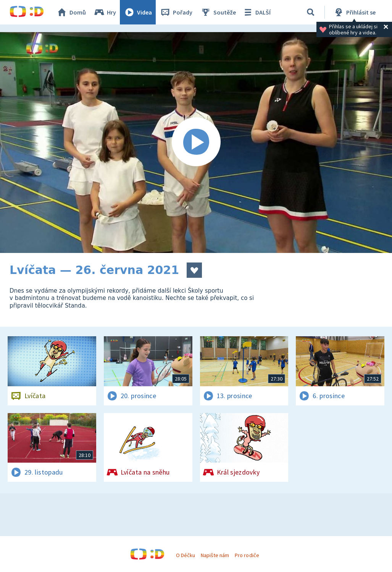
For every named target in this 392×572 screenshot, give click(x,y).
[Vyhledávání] (311, 12)
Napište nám (215, 555)
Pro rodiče (247, 555)
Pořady (176, 12)
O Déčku (186, 555)
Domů (71, 12)
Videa (138, 12)
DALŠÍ (256, 12)
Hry (105, 12)
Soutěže (218, 12)
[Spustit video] (196, 143)
